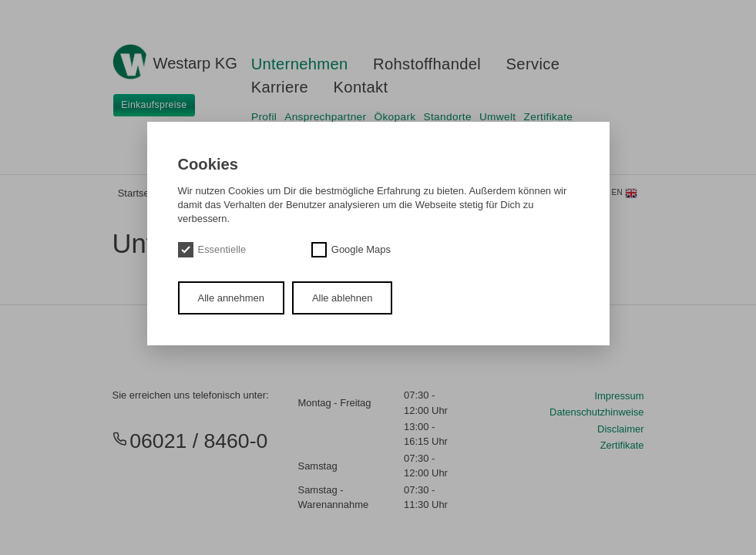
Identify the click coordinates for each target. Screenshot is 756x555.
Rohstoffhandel (427, 64)
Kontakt (361, 87)
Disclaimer (620, 429)
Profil (264, 117)
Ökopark (395, 117)
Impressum (619, 396)
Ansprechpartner (325, 117)
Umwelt (498, 117)
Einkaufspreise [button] (154, 105)
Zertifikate (549, 117)
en (625, 193)
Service (533, 64)
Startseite (139, 193)
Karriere (280, 87)
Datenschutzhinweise (596, 412)
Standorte (448, 117)
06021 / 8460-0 (190, 441)
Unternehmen (300, 64)
